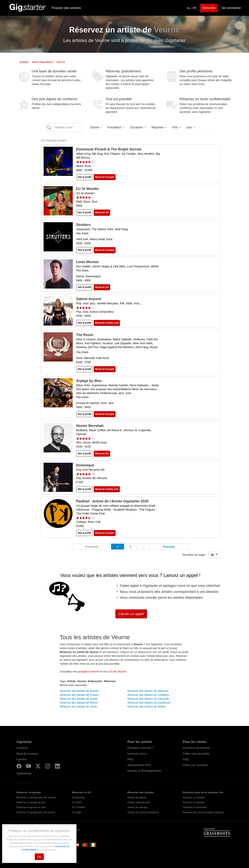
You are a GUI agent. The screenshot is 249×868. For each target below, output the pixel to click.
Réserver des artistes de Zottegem (148, 695)
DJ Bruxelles (78, 798)
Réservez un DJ (82, 792)
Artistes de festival (137, 798)
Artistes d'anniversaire (139, 802)
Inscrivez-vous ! (138, 753)
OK (39, 857)
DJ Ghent (77, 802)
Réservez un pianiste (194, 802)
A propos (22, 748)
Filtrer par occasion (195, 765)
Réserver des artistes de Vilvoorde (148, 699)
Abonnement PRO (139, 765)
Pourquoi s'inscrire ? (141, 748)
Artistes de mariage (137, 807)
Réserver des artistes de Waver (146, 707)
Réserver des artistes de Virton (78, 707)
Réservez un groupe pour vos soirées (36, 812)
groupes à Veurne (89, 671)
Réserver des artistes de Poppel (79, 695)
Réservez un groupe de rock (31, 807)
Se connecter (231, 8)
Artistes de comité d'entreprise (143, 812)
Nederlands (24, 773)
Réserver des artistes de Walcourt (148, 691)
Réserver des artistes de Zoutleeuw (149, 703)
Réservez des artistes (141, 792)
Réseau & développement (144, 771)
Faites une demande (196, 753)
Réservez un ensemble (195, 807)
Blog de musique (27, 753)
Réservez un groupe (29, 792)
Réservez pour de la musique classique (203, 812)
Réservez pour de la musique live (203, 792)
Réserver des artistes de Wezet (79, 703)
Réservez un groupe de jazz (31, 802)
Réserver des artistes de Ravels (79, 691)
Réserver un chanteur (194, 798)
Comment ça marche (196, 748)
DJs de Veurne (117, 671)
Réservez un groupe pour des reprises (36, 798)
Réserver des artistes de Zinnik (78, 699)
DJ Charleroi (78, 807)
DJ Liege (77, 812)
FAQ (130, 759)
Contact (22, 759)
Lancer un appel (131, 614)
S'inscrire (209, 8)
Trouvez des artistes (66, 8)
